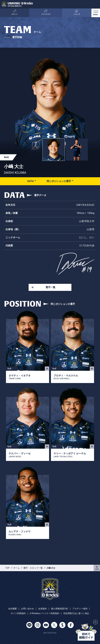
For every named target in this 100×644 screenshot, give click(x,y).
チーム (17, 568)
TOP (7, 568)
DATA (31, 181)
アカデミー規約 (80, 609)
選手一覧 (50, 287)
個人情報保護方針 (60, 609)
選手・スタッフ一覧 (33, 568)
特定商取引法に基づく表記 (76, 613)
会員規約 (43, 609)
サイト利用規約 (18, 613)
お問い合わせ (28, 609)
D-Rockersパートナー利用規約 (45, 613)
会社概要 (13, 609)
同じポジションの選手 (59, 181)
